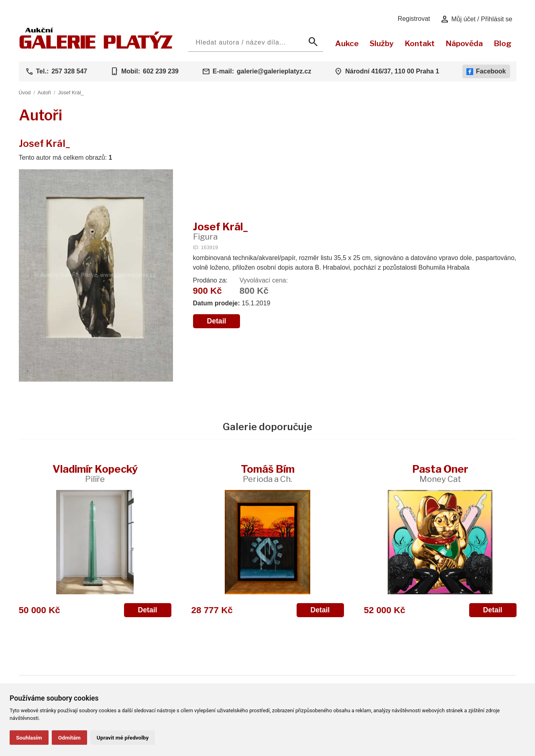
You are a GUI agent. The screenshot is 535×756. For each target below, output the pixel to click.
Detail (217, 321)
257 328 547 (69, 71)
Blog (502, 43)
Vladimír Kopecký (95, 473)
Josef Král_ (71, 92)
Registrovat (414, 19)
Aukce (347, 43)
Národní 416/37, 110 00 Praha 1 (392, 71)
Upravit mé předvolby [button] (123, 738)
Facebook (486, 71)
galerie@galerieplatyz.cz (274, 71)
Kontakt (420, 43)
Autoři (44, 92)
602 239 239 (161, 71)
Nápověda (464, 43)
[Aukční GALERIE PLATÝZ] (96, 47)
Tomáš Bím (268, 473)
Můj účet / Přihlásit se (476, 19)
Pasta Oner (440, 473)
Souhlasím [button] (29, 738)
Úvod (25, 92)
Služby (382, 43)
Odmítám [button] (69, 738)
